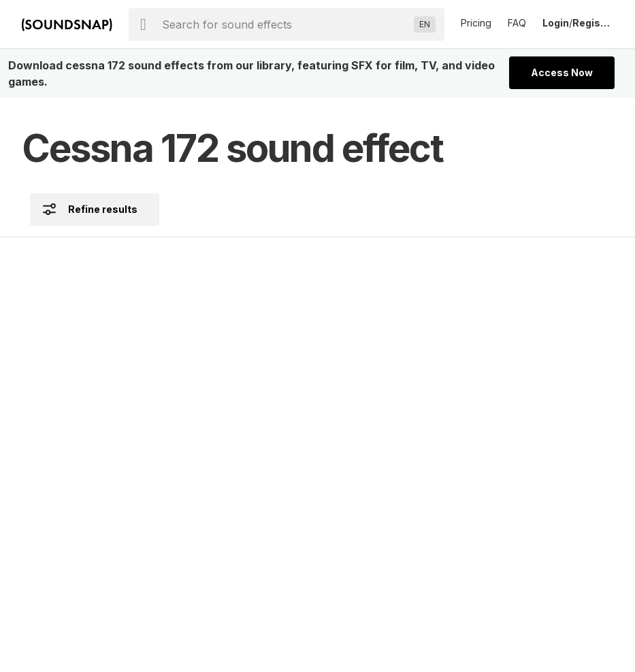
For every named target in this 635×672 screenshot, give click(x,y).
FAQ (517, 23)
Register (593, 23)
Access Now (562, 72)
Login (556, 23)
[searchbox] (285, 24)
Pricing (476, 23)
